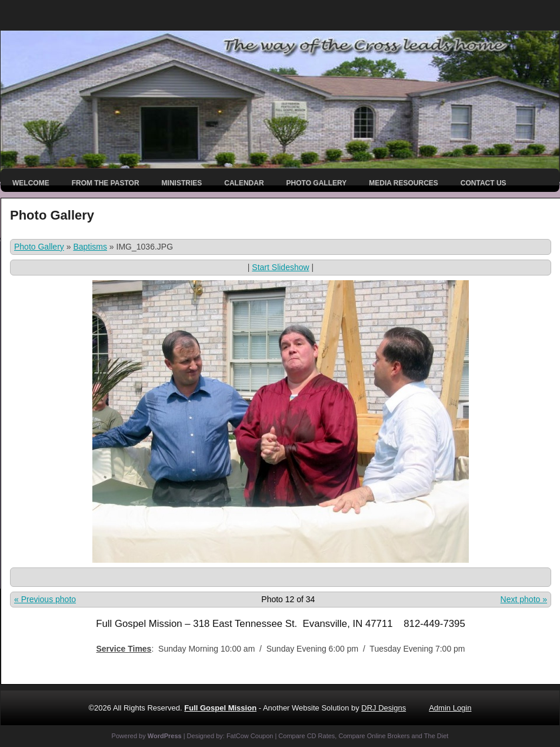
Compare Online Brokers (374, 736)
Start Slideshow (280, 267)
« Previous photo (45, 599)
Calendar (244, 183)
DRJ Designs (384, 708)
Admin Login (450, 708)
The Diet (436, 736)
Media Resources (404, 183)
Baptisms (90, 247)
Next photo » (524, 599)
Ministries (182, 183)
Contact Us (484, 183)
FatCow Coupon (250, 736)
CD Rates (321, 736)
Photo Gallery (317, 183)
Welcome (31, 183)
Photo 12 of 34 (288, 599)
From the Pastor (106, 183)
